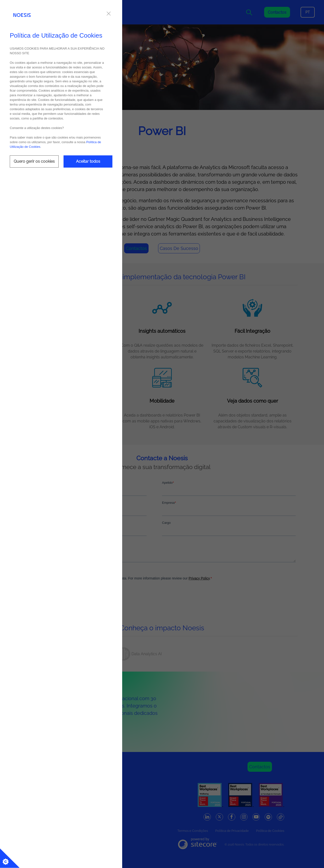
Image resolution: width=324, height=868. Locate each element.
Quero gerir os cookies (34, 161)
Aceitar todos (88, 161)
